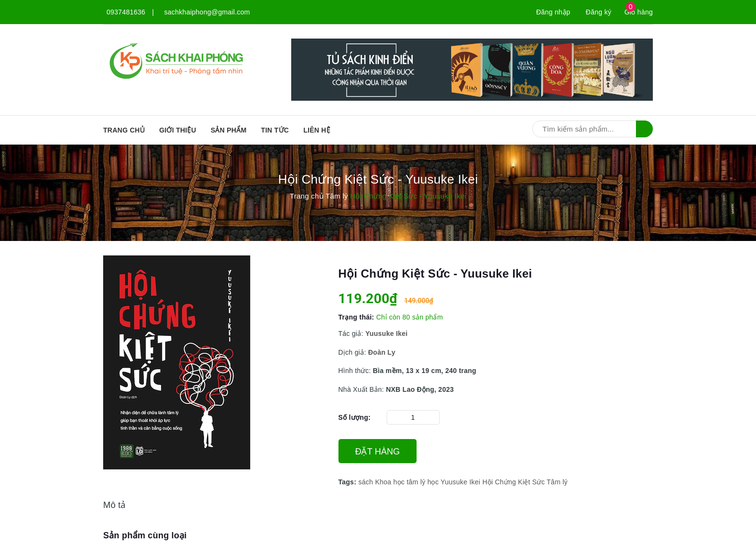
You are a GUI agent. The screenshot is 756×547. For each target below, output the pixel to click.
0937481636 (126, 12)
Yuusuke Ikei (460, 482)
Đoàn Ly (381, 352)
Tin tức (275, 130)
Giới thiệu (178, 130)
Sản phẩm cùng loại (145, 535)
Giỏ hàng (639, 12)
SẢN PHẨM (229, 130)
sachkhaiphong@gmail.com (207, 12)
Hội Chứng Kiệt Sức (513, 482)
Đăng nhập (553, 12)
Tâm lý (557, 482)
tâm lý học (423, 482)
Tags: (349, 482)
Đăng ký (599, 12)
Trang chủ (124, 130)
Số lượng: (355, 417)
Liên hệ (317, 130)
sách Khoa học (381, 482)
